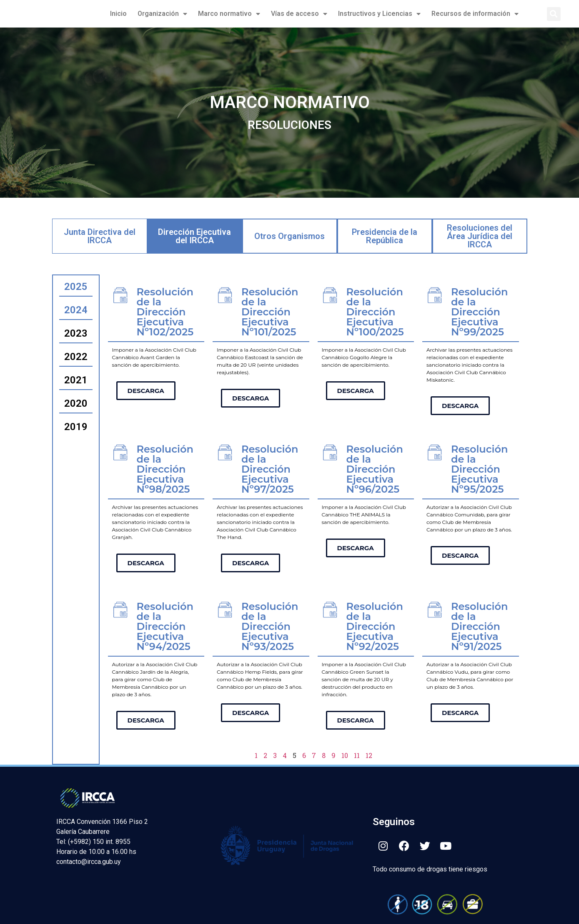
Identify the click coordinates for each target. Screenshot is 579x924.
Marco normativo (229, 14)
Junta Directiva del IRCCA (100, 236)
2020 (76, 403)
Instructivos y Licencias (379, 14)
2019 (76, 427)
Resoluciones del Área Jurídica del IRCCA (480, 236)
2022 (76, 357)
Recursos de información (475, 14)
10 (345, 755)
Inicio (118, 14)
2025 (76, 287)
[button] (554, 14)
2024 (76, 310)
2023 (76, 333)
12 (369, 755)
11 (357, 755)
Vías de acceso (299, 14)
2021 (76, 380)
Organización (162, 14)
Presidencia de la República (385, 236)
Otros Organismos (289, 236)
